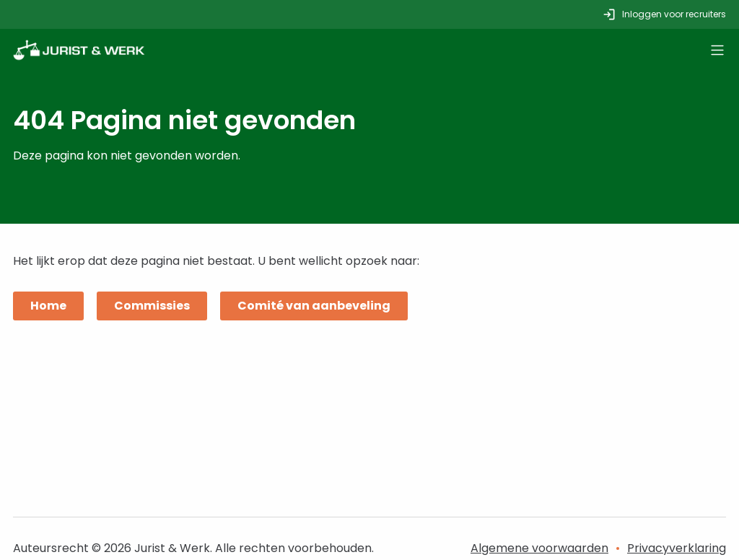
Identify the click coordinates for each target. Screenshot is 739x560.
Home (48, 306)
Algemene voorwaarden (539, 548)
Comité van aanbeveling (314, 306)
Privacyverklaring (677, 548)
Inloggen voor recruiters (664, 14)
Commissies (152, 306)
